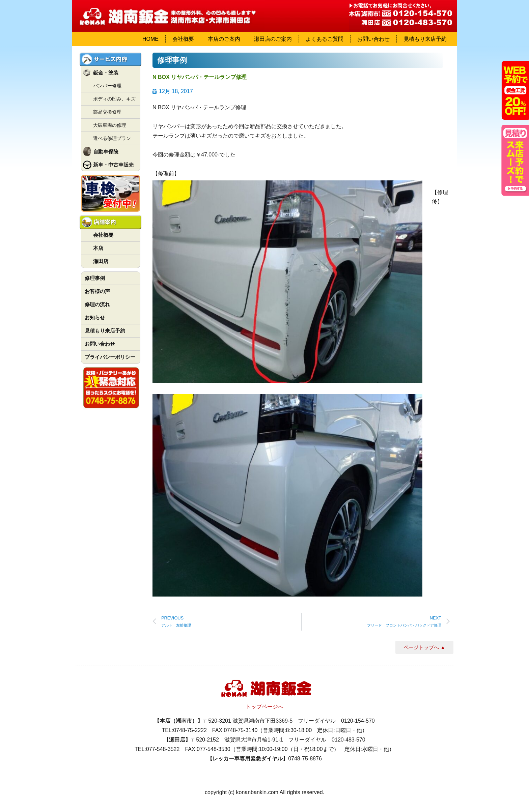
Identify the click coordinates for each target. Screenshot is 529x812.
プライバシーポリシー (110, 357)
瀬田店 (101, 261)
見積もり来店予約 (425, 39)
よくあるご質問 (325, 39)
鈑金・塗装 (106, 73)
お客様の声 (97, 291)
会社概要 (183, 39)
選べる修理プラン (112, 138)
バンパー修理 (107, 86)
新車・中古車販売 (113, 165)
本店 (98, 248)
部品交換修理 (107, 112)
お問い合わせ (373, 39)
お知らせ (95, 317)
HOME (150, 39)
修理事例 (95, 278)
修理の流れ (97, 304)
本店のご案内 (224, 39)
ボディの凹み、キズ (114, 99)
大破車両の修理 (110, 125)
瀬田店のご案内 (273, 39)
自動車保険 (106, 152)
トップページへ (264, 707)
